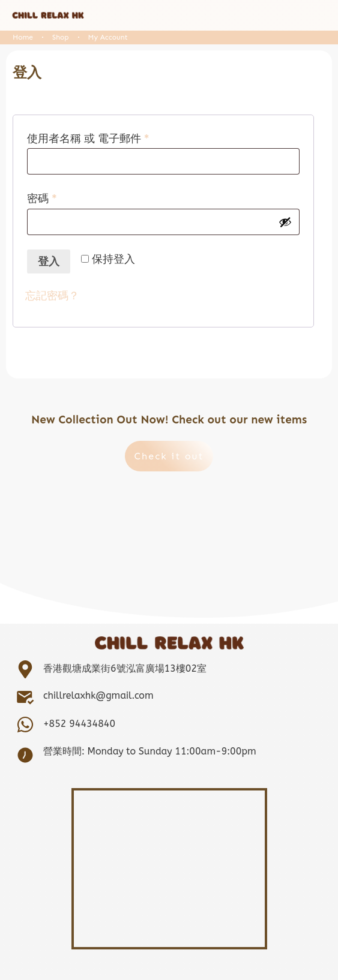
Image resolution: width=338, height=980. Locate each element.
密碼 (47, 199)
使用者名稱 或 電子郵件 (93, 139)
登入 (49, 261)
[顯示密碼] (285, 222)
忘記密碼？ (52, 296)
